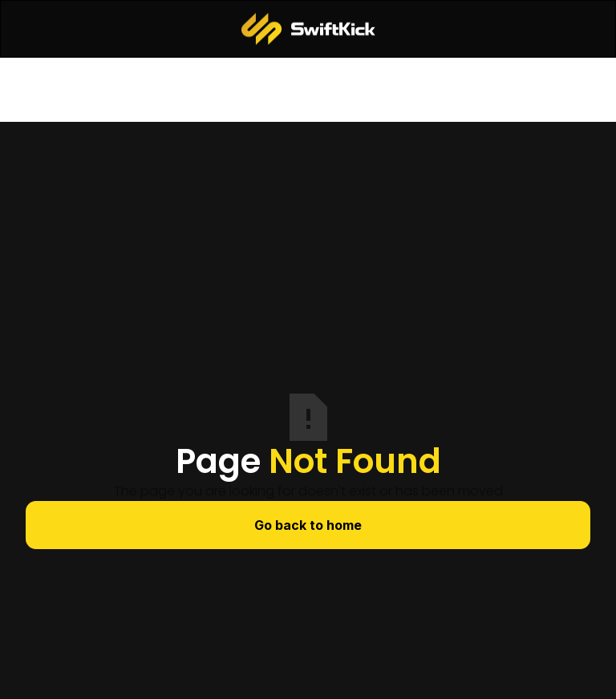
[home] (308, 29)
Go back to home (308, 525)
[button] (39, 29)
